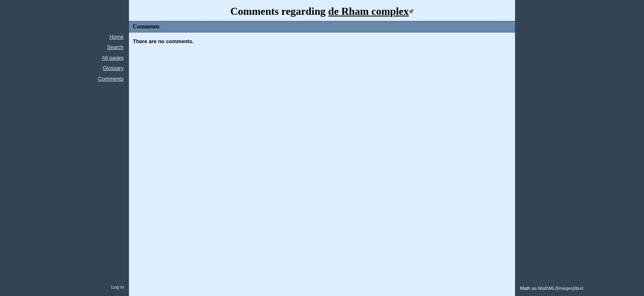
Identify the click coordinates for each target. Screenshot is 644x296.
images (565, 288)
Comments (111, 79)
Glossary (113, 68)
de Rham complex (368, 11)
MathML (547, 288)
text (580, 288)
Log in (118, 287)
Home (117, 37)
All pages (113, 58)
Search (115, 47)
